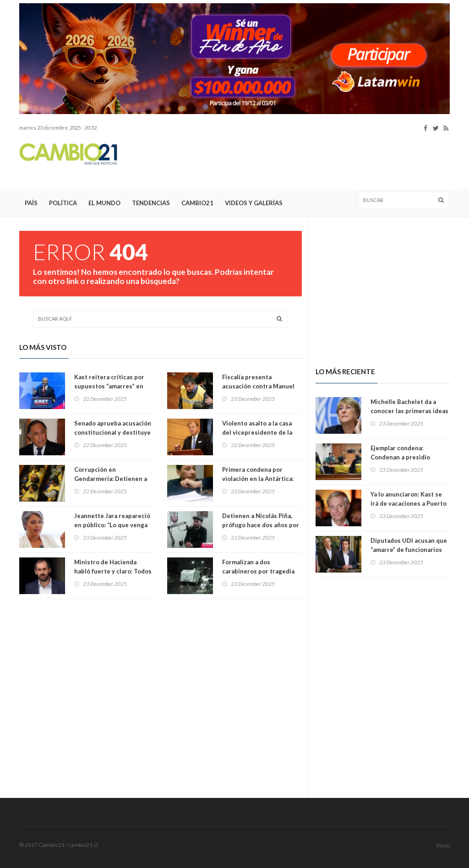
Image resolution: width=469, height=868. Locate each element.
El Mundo (104, 203)
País (31, 203)
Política (63, 203)
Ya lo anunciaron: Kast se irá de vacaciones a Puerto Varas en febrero (409, 503)
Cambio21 (197, 203)
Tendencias (151, 203)
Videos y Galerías (254, 203)
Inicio (443, 845)
